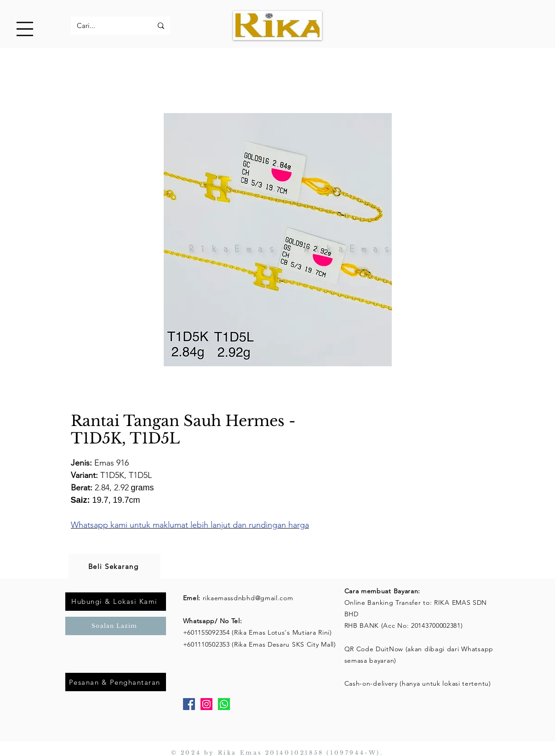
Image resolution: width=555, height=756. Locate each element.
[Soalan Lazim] (116, 626)
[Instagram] (206, 704)
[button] (25, 29)
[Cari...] (108, 26)
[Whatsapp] (224, 704)
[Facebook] (189, 704)
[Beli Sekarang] (114, 566)
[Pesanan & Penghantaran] (116, 682)
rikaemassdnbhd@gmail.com (248, 598)
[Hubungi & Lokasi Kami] (116, 602)
